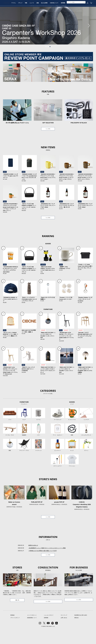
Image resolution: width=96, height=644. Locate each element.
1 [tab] (46, 58)
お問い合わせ (64, 633)
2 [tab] (48, 58)
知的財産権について (32, 633)
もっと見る (48, 140)
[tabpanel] (48, 37)
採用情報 (77, 16)
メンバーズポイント (32, 631)
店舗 (48, 16)
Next (88, 37)
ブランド (27, 16)
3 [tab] (50, 58)
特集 (34, 16)
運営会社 (76, 633)
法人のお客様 (56, 16)
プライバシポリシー (15, 633)
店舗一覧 (17, 615)
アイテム (19, 16)
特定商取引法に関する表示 (81, 631)
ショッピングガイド (49, 631)
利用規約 (12, 631)
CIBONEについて (67, 16)
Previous (8, 37)
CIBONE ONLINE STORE (48, 11)
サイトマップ (64, 631)
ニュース (41, 16)
